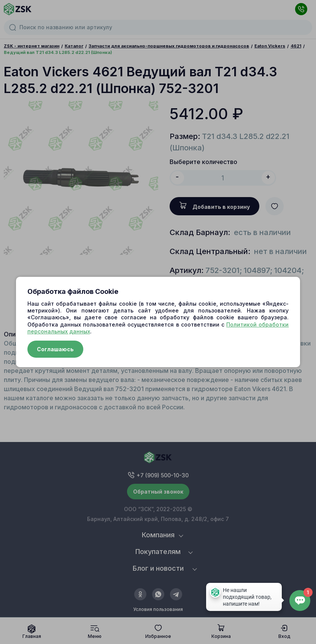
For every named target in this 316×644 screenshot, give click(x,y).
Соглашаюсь (55, 349)
